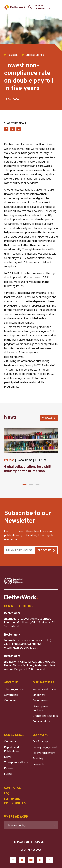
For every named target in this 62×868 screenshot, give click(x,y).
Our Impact (11, 741)
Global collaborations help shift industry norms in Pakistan (28, 469)
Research (10, 768)
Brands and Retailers (45, 716)
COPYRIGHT (41, 842)
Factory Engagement (45, 747)
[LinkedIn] (49, 860)
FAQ (7, 793)
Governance (11, 695)
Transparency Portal (16, 762)
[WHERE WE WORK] (31, 825)
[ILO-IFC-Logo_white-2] (13, 581)
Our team (10, 700)
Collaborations (42, 721)
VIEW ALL (47, 418)
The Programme (14, 689)
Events (8, 774)
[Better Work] (21, 597)
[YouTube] (31, 860)
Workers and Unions (45, 689)
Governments (41, 700)
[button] (25, 485)
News (8, 757)
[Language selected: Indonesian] (43, 7)
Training (38, 758)
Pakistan (9, 460)
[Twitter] (22, 860)
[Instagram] (40, 860)
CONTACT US (12, 788)
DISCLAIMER (22, 842)
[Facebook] (13, 860)
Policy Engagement (45, 753)
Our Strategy (40, 741)
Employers (39, 695)
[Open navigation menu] (56, 7)
